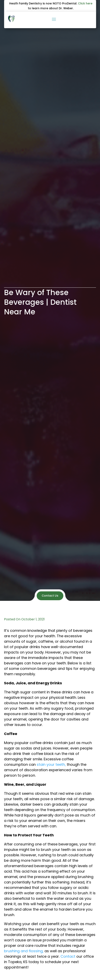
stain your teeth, (51, 764)
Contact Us (50, 596)
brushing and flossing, (24, 951)
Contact (68, 956)
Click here (85, 3)
